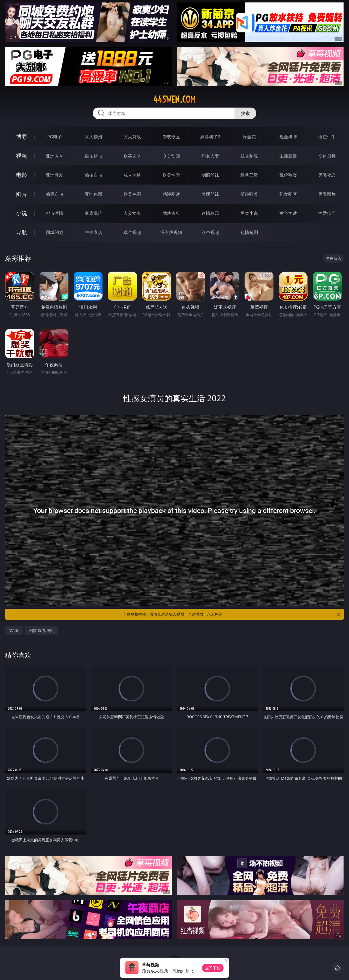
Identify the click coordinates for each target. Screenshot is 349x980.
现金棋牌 (288, 137)
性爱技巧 (327, 213)
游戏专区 (171, 137)
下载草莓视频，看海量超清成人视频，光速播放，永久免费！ (232, 614)
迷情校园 (210, 213)
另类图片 (327, 194)
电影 (22, 175)
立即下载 (213, 968)
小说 (22, 213)
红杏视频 (210, 232)
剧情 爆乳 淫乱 (42, 630)
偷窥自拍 (55, 194)
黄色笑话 (288, 213)
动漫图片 (171, 194)
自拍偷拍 (94, 156)
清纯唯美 (249, 194)
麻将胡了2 (210, 137)
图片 (22, 194)
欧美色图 (132, 194)
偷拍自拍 (94, 175)
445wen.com (174, 99)
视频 (22, 156)
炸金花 (249, 137)
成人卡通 (132, 175)
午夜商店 (94, 232)
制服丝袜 (210, 175)
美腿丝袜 (210, 194)
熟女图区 (288, 194)
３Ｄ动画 (171, 156)
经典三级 (249, 175)
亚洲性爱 (55, 175)
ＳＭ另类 (327, 156)
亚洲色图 (94, 194)
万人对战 (132, 137)
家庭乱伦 (94, 213)
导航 (22, 232)
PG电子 (54, 137)
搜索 (245, 113)
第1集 (14, 630)
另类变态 (327, 175)
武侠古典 (171, 213)
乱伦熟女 (288, 175)
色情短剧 (249, 232)
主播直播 (288, 156)
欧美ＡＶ (132, 156)
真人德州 (94, 137)
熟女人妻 (210, 156)
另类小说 (249, 213)
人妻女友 (132, 213)
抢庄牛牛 (327, 137)
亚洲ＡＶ (55, 156)
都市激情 (55, 213)
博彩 (22, 137)
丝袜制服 (249, 156)
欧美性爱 (171, 175)
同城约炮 (55, 232)
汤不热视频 (171, 232)
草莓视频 (132, 232)
